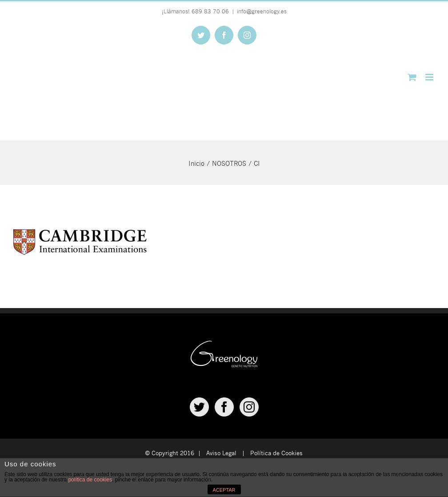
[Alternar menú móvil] (430, 77)
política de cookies (90, 480)
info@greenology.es (262, 11)
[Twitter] (199, 407)
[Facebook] (224, 407)
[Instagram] (249, 407)
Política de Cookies (276, 453)
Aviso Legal (221, 453)
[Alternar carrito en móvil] (412, 77)
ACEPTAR (224, 490)
